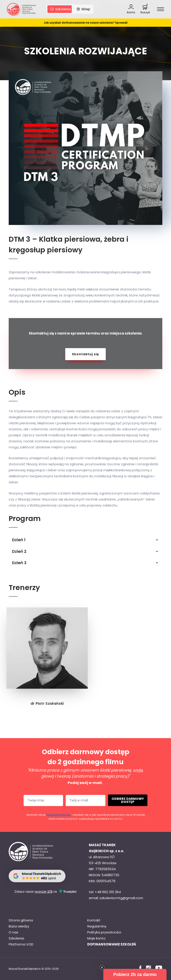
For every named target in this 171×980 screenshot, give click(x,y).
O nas (13, 932)
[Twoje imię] (43, 800)
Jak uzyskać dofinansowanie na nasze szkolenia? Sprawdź (86, 25)
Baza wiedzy (19, 926)
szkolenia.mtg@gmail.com (121, 898)
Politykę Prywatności (59, 815)
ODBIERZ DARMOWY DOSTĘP (128, 800)
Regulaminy (97, 926)
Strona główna (21, 920)
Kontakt (94, 920)
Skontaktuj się (85, 354)
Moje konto (96, 938)
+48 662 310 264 (108, 892)
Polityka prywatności (104, 932)
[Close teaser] (102, 968)
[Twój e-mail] (85, 800)
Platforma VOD (21, 944)
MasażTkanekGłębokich (25, 969)
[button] (135, 974)
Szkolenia (16, 938)
